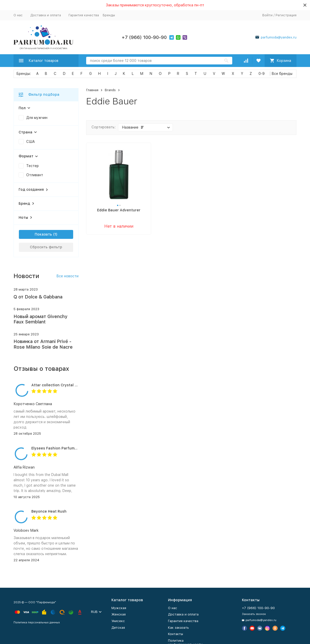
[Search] (159, 61)
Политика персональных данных (37, 622)
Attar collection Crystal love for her (64, 385)
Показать (43, 234)
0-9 (262, 74)
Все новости (67, 276)
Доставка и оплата (46, 15)
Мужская (119, 608)
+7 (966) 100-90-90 (144, 37)
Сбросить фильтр (46, 247)
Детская (118, 628)
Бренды (109, 15)
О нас (18, 15)
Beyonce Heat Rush (49, 511)
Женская (119, 614)
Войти (267, 15)
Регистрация (286, 15)
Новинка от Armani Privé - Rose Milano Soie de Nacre (43, 344)
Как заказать (178, 628)
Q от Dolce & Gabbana (38, 297)
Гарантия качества (84, 15)
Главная (92, 90)
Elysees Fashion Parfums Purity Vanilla (66, 448)
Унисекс (118, 621)
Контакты (176, 634)
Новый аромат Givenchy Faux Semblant (40, 319)
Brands (110, 90)
